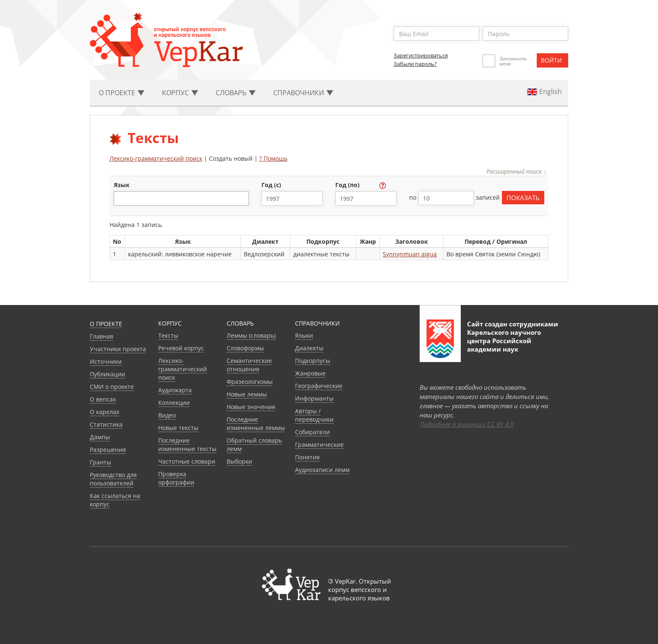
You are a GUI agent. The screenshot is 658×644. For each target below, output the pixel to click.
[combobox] (181, 198)
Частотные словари (187, 461)
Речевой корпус (181, 348)
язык (122, 185)
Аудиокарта (175, 390)
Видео (167, 415)
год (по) (348, 185)
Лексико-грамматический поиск (156, 158)
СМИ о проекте (112, 387)
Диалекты (309, 348)
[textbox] (121, 198)
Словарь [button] (236, 93)
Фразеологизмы (250, 382)
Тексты (168, 335)
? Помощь (273, 158)
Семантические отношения (249, 365)
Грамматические (319, 445)
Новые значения (251, 407)
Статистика (106, 424)
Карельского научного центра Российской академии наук (504, 341)
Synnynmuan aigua (410, 254)
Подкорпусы (313, 361)
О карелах (104, 412)
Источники (106, 361)
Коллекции (174, 403)
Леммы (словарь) (251, 335)
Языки (304, 335)
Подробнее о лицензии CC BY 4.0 (467, 424)
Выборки (239, 461)
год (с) (272, 185)
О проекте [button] (121, 93)
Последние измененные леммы (256, 424)
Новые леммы (247, 394)
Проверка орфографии (176, 478)
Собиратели (312, 432)
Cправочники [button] (303, 93)
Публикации (107, 374)
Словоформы (245, 348)
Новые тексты (178, 428)
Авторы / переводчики (314, 415)
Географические (319, 386)
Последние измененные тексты (187, 445)
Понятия (307, 457)
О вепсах (103, 399)
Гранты (101, 462)
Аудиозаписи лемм (322, 470)
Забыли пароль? (415, 64)
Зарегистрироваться (421, 55)
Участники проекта (118, 349)
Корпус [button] (180, 93)
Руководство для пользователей (113, 479)
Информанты (314, 398)
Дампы (100, 437)
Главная (102, 336)
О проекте (106, 324)
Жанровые (310, 373)
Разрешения (108, 450)
